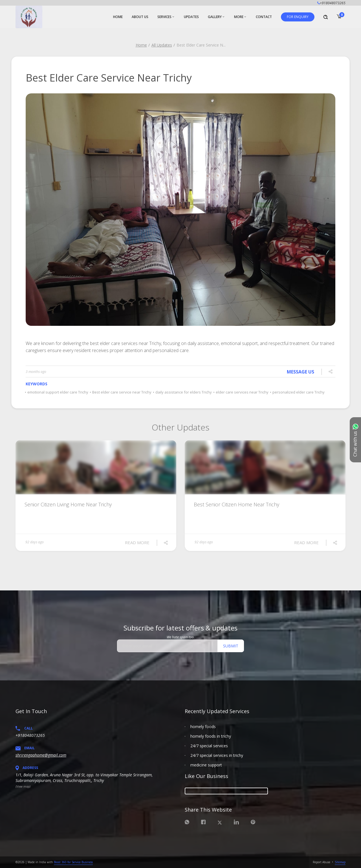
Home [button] (118, 17)
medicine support (206, 765)
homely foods (203, 727)
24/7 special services (209, 746)
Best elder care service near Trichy (121, 392)
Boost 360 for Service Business (73, 862)
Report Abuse (322, 862)
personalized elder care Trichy (298, 392)
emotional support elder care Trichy (57, 392)
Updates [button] (191, 17)
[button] (298, 17)
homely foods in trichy (211, 736)
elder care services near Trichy (241, 392)
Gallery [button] (215, 17)
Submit (231, 646)
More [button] (239, 17)
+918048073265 (30, 735)
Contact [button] (264, 17)
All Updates (162, 45)
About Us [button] (140, 17)
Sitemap (340, 862)
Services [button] (164, 17)
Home (141, 45)
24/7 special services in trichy (217, 755)
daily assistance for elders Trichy (183, 392)
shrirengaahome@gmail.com (41, 755)
